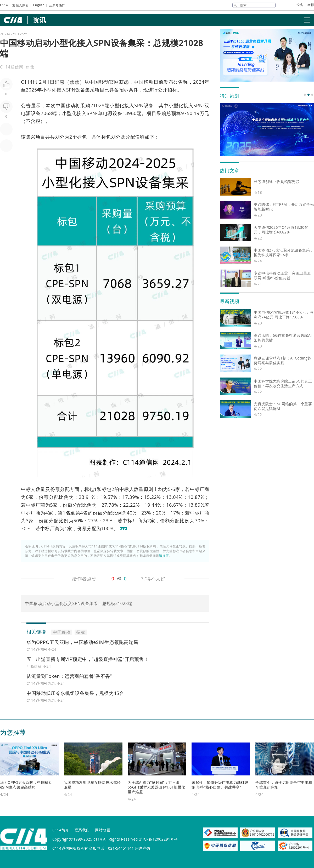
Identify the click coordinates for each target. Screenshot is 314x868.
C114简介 (61, 830)
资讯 (39, 20)
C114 (4, 5)
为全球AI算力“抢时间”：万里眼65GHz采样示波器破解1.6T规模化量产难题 (156, 787)
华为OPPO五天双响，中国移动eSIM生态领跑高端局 (82, 642)
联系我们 (82, 830)
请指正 (164, 556)
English (39, 5)
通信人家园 (21, 5)
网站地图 (103, 830)
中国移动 (99, 82)
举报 (311, 5)
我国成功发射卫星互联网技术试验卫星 (92, 785)
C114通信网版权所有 (70, 848)
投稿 (300, 5)
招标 (124, 90)
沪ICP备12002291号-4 (158, 839)
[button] (305, 95)
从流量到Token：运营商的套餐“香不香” (69, 676)
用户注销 (143, 848)
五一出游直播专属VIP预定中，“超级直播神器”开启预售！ (88, 659)
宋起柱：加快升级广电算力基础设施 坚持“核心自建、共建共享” (220, 785)
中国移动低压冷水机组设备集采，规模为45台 (75, 693)
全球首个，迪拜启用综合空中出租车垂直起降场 (284, 785)
